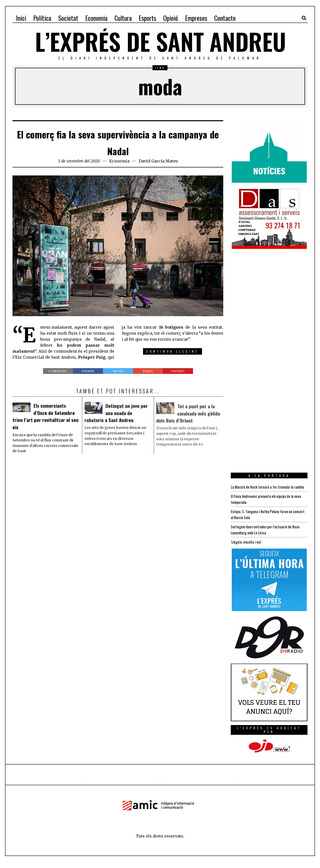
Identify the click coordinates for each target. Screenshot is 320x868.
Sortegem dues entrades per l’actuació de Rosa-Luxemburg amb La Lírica (268, 536)
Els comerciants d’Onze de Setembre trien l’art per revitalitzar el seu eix (45, 418)
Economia (119, 161)
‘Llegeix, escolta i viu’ (247, 548)
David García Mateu (158, 161)
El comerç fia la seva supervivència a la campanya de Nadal (118, 141)
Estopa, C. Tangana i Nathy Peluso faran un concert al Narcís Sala (263, 520)
